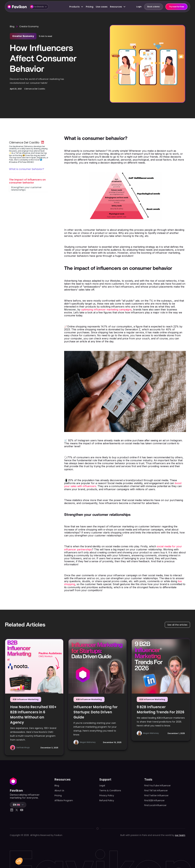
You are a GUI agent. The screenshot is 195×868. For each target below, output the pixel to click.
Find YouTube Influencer (157, 786)
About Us (59, 791)
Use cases (102, 7)
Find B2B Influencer (154, 800)
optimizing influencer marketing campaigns (106, 310)
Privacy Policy (107, 795)
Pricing (90, 7)
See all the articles (177, 625)
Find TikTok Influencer (156, 791)
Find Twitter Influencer (156, 795)
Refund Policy (107, 800)
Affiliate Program (64, 800)
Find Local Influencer (155, 805)
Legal (102, 786)
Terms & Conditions (110, 791)
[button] (39, 7)
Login (139, 7)
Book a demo (153, 7)
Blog (12, 26)
